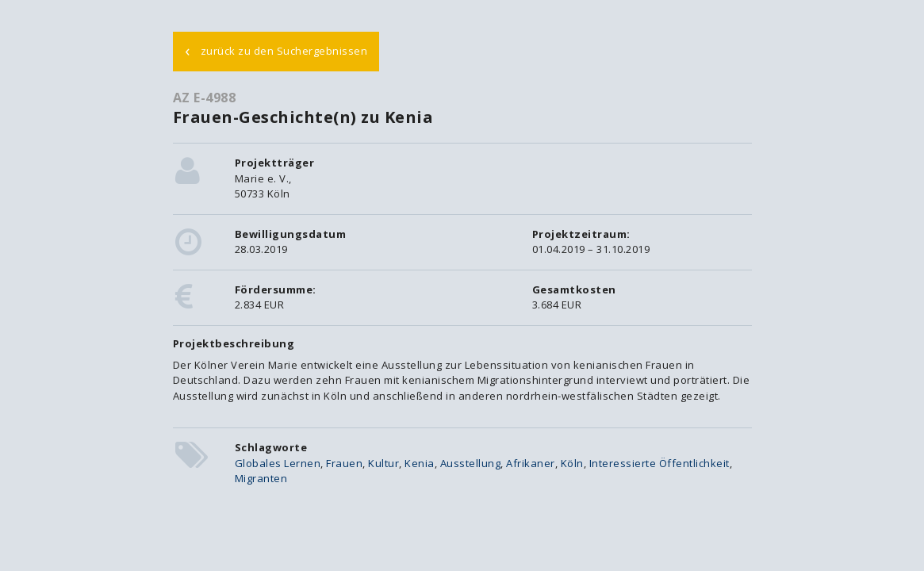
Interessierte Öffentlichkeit (659, 463)
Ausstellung (471, 463)
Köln (572, 463)
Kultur (383, 463)
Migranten (261, 478)
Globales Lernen (278, 463)
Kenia (420, 463)
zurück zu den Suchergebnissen (276, 50)
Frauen (344, 463)
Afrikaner (531, 463)
